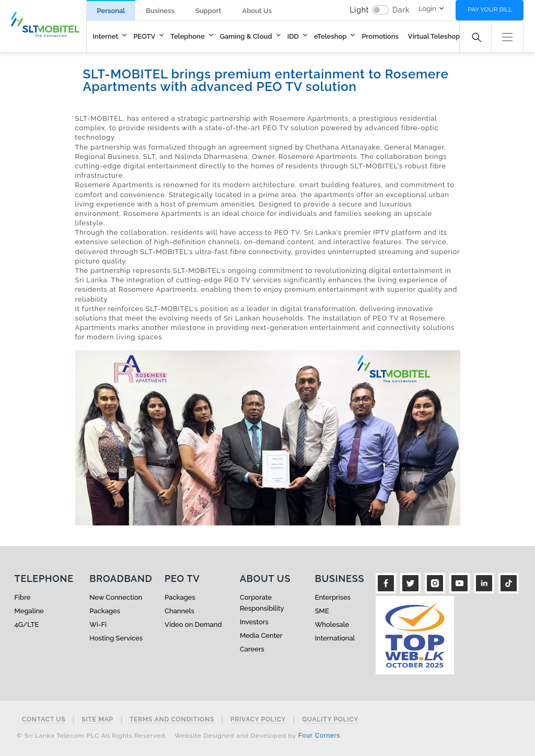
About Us (257, 11)
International (335, 638)
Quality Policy (330, 720)
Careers (252, 649)
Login (427, 9)
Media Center (261, 635)
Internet (106, 36)
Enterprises (333, 597)
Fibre (23, 597)
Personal (111, 11)
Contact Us (44, 720)
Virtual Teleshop (434, 36)
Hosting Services (116, 638)
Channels (179, 611)
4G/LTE (27, 625)
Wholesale (332, 625)
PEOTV (144, 36)
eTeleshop (330, 36)
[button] (507, 36)
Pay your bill (490, 9)
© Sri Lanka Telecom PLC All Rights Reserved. (92, 736)
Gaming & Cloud (246, 36)
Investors (254, 622)
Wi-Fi (98, 625)
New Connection (116, 597)
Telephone (187, 36)
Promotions (380, 36)
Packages (105, 611)
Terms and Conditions (172, 720)
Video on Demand (193, 625)
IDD (293, 36)
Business (160, 11)
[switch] (380, 10)
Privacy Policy (258, 720)
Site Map (97, 720)
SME (322, 611)
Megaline (29, 611)
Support (208, 11)
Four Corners (319, 736)
